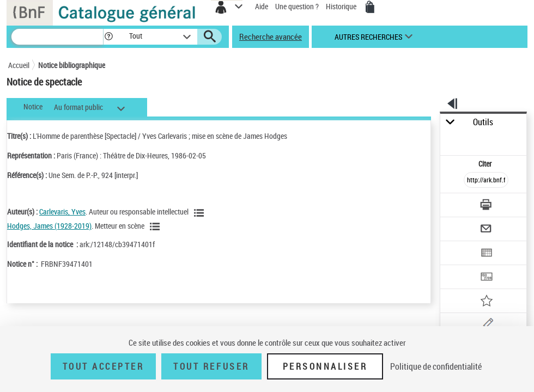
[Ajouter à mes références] (486, 302)
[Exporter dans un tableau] (486, 254)
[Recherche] (57, 37)
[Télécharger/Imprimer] (486, 206)
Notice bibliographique (72, 65)
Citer (486, 164)
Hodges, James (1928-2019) (49, 226)
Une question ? (297, 6)
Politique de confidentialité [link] (436, 366)
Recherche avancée (271, 36)
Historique (342, 6)
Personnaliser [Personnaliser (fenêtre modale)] (325, 366)
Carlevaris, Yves (62, 212)
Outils (483, 122)
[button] (109, 37)
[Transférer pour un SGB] (486, 278)
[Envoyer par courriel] (486, 230)
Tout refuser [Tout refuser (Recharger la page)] (211, 366)
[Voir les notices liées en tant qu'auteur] (201, 213)
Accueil (19, 65)
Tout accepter (104, 366)
